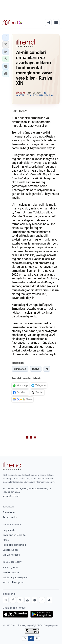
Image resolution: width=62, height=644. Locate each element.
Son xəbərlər (9, 512)
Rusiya (36, 369)
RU (37, 638)
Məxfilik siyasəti (11, 573)
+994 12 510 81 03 (11, 492)
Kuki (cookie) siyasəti (13, 582)
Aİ (47, 369)
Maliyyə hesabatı (11, 555)
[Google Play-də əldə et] (42, 614)
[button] (6, 37)
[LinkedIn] (42, 600)
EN (25, 638)
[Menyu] (56, 23)
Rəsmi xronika (10, 517)
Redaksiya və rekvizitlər (14, 535)
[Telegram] (35, 600)
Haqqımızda (9, 530)
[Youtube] (27, 600)
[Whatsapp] (6, 600)
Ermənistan (20, 369)
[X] (20, 600)
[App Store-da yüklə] (16, 614)
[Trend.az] (12, 23)
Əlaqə (6, 540)
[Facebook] (13, 600)
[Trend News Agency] (12, 466)
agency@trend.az (11, 496)
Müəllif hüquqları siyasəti (15, 578)
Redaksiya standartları (14, 545)
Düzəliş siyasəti (10, 550)
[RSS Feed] (49, 600)
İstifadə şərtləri (10, 568)
